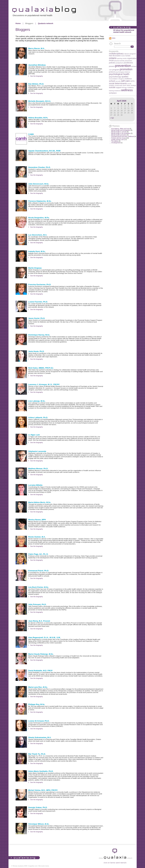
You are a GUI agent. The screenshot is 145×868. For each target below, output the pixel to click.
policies (112, 63)
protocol (112, 72)
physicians (129, 61)
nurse (123, 56)
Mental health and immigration (121, 130)
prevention (123, 66)
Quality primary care (118, 140)
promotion (126, 69)
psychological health (119, 74)
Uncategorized (116, 143)
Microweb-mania (44, 866)
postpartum (119, 63)
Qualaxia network (46, 23)
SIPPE (132, 81)
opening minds (122, 58)
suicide (112, 87)
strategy (133, 85)
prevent (112, 66)
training (112, 91)
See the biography (37, 76)
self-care (125, 81)
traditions (130, 88)
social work (119, 85)
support (119, 88)
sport (124, 85)
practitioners (128, 63)
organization (132, 58)
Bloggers (29, 23)
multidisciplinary (116, 54)
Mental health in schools (119, 132)
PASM (111, 61)
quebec (125, 77)
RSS (114, 38)
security (118, 81)
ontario (113, 58)
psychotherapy (115, 77)
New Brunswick (115, 56)
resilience (128, 79)
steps (128, 85)
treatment (118, 91)
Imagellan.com (33, 866)
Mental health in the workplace (121, 133)
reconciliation (113, 79)
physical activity (119, 61)
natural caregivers (130, 54)
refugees (121, 79)
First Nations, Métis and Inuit (120, 129)
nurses (128, 56)
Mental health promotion (119, 135)
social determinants (118, 83)
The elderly (115, 141)
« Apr (112, 118)
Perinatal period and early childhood (123, 136)
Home (18, 23)
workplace (113, 93)
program (116, 70)
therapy (124, 88)
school (112, 81)
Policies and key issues (119, 138)
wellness (127, 90)
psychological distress (123, 72)
